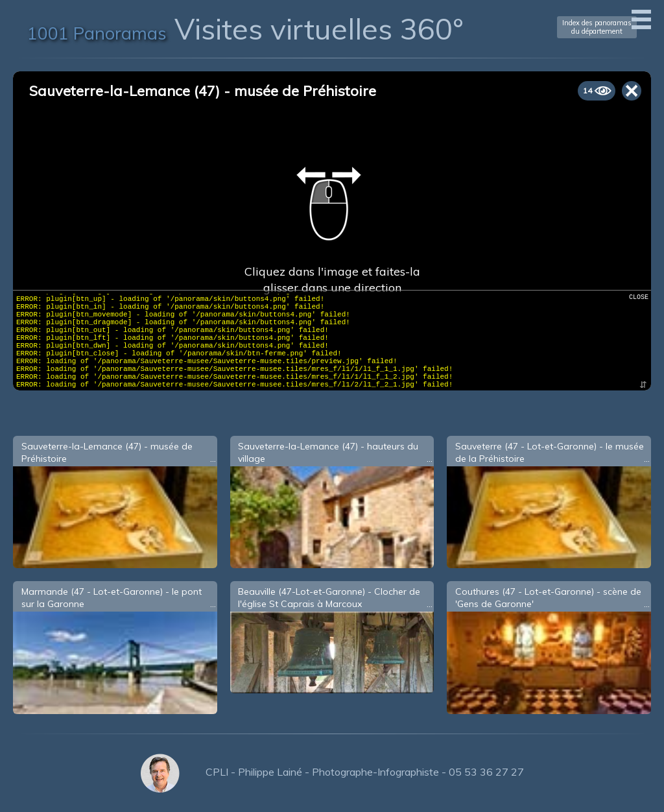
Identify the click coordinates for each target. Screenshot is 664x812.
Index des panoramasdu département (597, 27)
